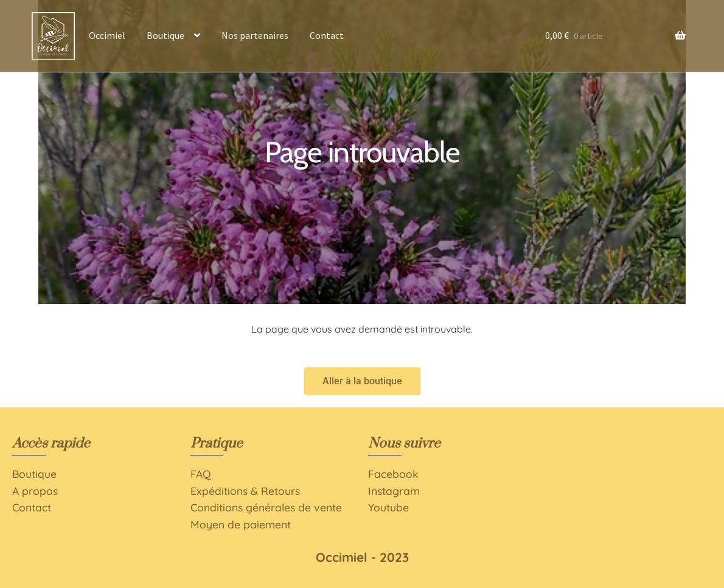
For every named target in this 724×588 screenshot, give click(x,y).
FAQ (201, 474)
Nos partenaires (255, 35)
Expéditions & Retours (245, 491)
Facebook (393, 474)
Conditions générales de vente (266, 507)
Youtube (388, 507)
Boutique (165, 35)
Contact (327, 35)
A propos (35, 491)
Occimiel (107, 35)
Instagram (394, 491)
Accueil (53, 35)
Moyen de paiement (241, 524)
